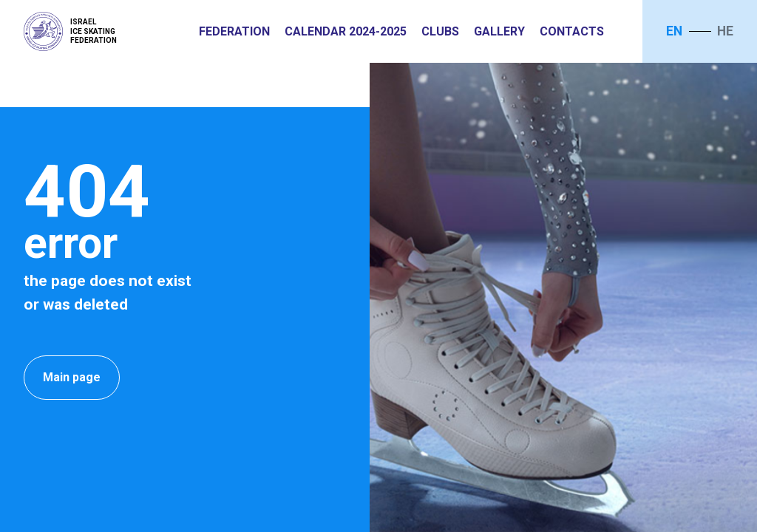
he (725, 31)
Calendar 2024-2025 (346, 31)
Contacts (572, 31)
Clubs (440, 31)
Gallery (499, 31)
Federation (234, 31)
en (674, 31)
